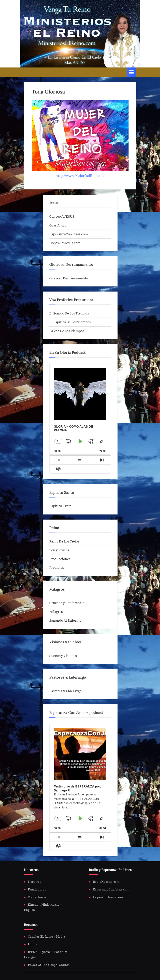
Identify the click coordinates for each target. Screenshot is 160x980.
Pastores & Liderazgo (65, 691)
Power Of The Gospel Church (49, 965)
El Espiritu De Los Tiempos (70, 322)
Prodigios (57, 567)
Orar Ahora (58, 225)
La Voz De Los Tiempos (67, 331)
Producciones (60, 559)
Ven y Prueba (59, 550)
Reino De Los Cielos (64, 541)
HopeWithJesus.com (65, 243)
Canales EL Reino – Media (47, 937)
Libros (32, 944)
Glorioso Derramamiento (69, 278)
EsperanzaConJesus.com (69, 234)
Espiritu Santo (60, 506)
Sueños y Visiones (63, 656)
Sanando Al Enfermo (65, 620)
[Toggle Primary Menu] (131, 72)
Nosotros (35, 882)
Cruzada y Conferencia (67, 603)
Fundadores (37, 889)
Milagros (56, 612)
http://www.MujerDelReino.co (80, 176)
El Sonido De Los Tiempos (69, 313)
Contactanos (37, 897)
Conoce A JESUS (62, 216)
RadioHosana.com (106, 882)
